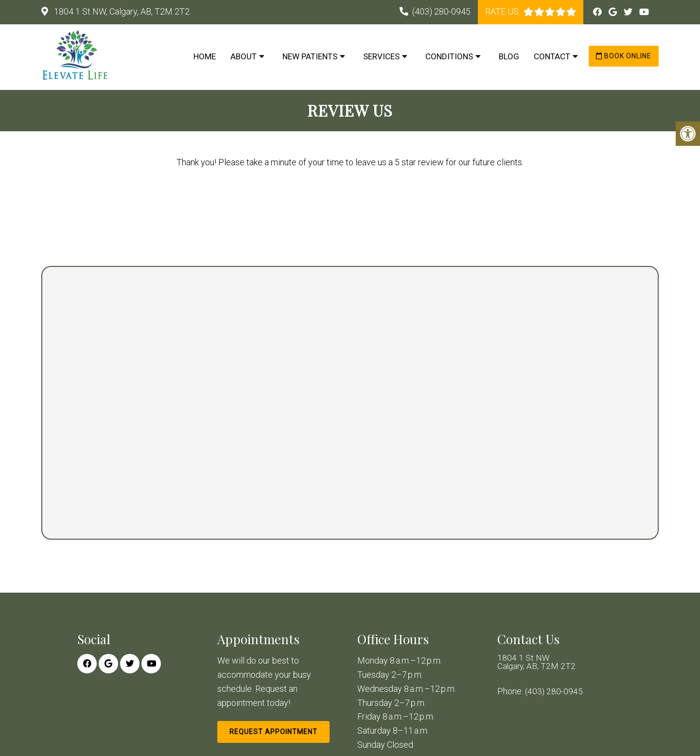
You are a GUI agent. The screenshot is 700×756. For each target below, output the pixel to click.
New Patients (310, 56)
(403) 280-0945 (441, 11)
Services (381, 56)
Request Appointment (273, 732)
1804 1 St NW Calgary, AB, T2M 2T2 (537, 663)
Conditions (449, 56)
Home (205, 56)
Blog (509, 56)
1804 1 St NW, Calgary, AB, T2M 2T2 (121, 11)
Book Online (624, 56)
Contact (552, 56)
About (244, 56)
